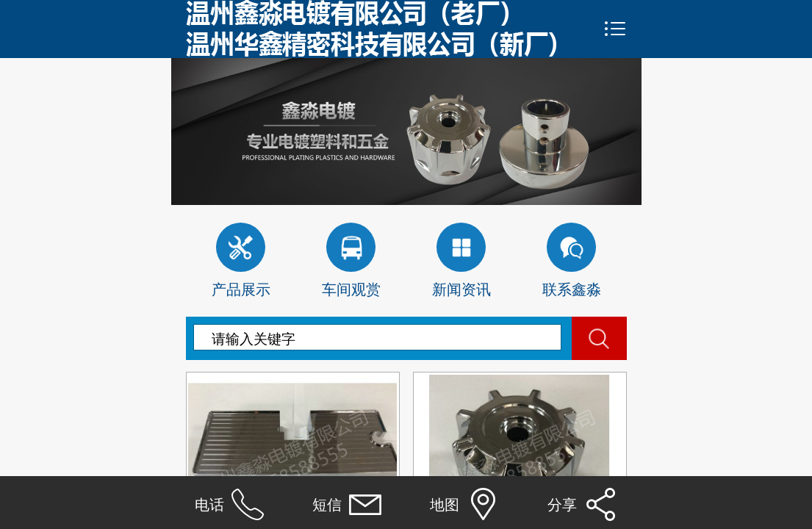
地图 (445, 505)
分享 (562, 505)
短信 (327, 505)
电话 (209, 505)
